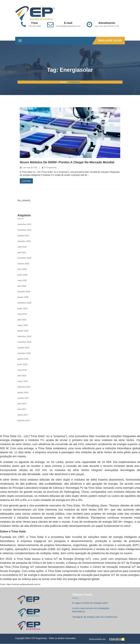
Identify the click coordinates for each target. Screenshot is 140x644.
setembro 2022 (24, 241)
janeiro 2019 (23, 331)
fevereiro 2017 (24, 420)
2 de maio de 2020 (30, 168)
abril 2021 (22, 252)
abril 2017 (22, 409)
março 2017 (23, 415)
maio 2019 (22, 314)
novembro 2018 (24, 342)
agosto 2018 (23, 359)
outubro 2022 (23, 236)
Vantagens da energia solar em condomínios (95, 617)
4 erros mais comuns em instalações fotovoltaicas (91, 610)
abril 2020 (22, 286)
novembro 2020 (24, 258)
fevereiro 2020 (24, 292)
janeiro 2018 (23, 392)
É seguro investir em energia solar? (90, 603)
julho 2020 (22, 269)
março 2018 (23, 381)
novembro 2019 (24, 303)
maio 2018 (22, 370)
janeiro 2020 (23, 297)
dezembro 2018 (24, 336)
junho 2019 (22, 308)
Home (63, 82)
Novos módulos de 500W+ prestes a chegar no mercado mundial (67, 162)
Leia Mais (26, 181)
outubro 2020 (23, 264)
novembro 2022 (24, 230)
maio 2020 (22, 280)
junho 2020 (22, 275)
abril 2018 (22, 376)
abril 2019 (22, 320)
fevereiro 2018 (24, 387)
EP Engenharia (50, 168)
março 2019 (23, 325)
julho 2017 (22, 404)
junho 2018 (22, 364)
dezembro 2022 (24, 224)
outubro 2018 (23, 348)
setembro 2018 (24, 353)
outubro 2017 (23, 398)
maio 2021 (22, 247)
